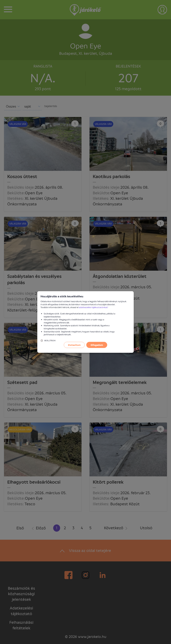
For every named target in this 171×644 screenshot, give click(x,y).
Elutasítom (74, 345)
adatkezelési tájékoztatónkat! (94, 307)
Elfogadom (97, 345)
